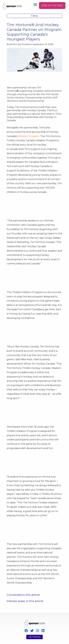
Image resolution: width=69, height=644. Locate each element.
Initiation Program (29, 136)
